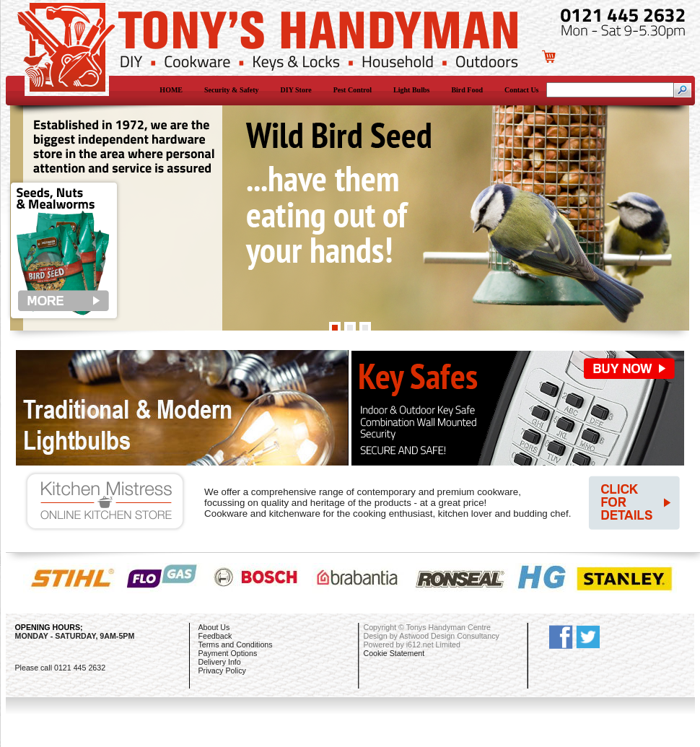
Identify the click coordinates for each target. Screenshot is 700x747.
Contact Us (522, 90)
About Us (214, 627)
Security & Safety (232, 90)
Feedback (215, 636)
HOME (171, 90)
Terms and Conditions (236, 645)
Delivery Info (220, 662)
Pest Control (353, 90)
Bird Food (467, 90)
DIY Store (296, 90)
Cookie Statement (394, 653)
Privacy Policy (222, 670)
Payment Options (228, 653)
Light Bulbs (411, 90)
